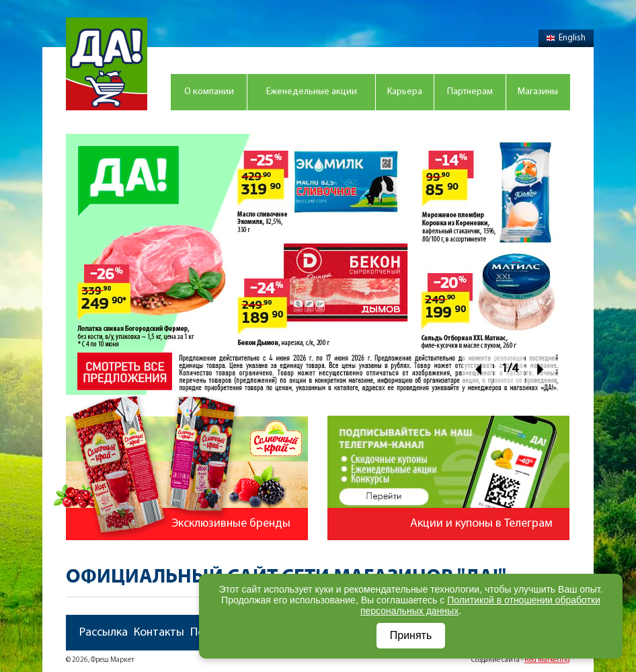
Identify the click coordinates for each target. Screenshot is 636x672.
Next (541, 369)
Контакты (159, 633)
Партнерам (470, 92)
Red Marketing (547, 660)
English (566, 38)
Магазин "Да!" (107, 64)
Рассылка (104, 633)
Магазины (538, 92)
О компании (209, 92)
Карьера (405, 92)
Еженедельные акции (312, 92)
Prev (478, 369)
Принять (411, 635)
